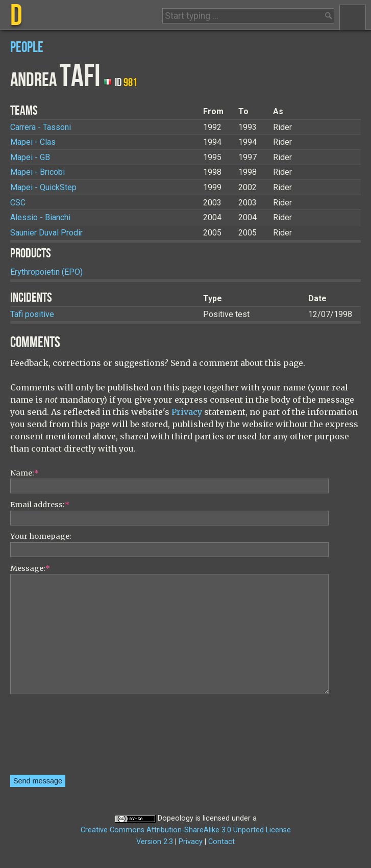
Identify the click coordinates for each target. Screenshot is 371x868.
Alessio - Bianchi (40, 217)
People (27, 48)
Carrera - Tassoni (41, 127)
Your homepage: (41, 536)
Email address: (40, 505)
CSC (18, 203)
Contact (221, 842)
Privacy (187, 412)
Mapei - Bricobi (38, 172)
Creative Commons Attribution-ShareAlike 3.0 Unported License (186, 830)
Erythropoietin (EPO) (46, 272)
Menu (353, 17)
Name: (24, 473)
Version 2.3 (155, 842)
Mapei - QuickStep (43, 187)
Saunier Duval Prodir (46, 233)
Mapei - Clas (33, 142)
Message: (30, 568)
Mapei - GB (30, 157)
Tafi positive (32, 314)
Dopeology (176, 818)
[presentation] (52, 738)
